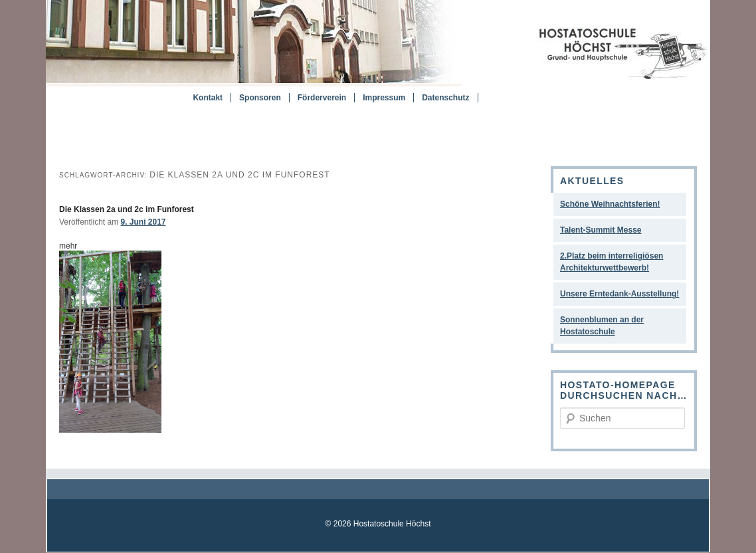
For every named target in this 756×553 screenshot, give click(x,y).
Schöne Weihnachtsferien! (610, 204)
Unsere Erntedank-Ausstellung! (619, 294)
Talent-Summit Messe (601, 230)
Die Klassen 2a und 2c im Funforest (127, 209)
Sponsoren (260, 98)
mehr (68, 246)
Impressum (384, 98)
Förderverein (322, 98)
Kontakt (208, 98)
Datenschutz (445, 98)
